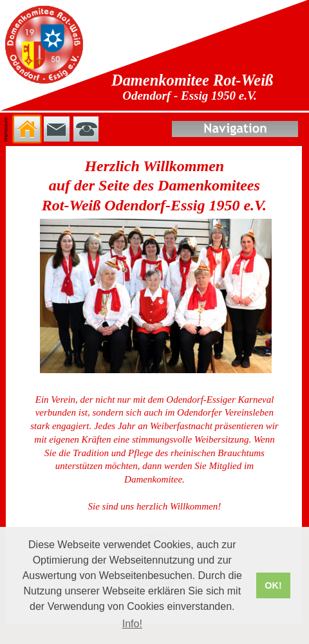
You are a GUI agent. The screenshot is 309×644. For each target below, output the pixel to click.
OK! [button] (273, 585)
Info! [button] (132, 624)
